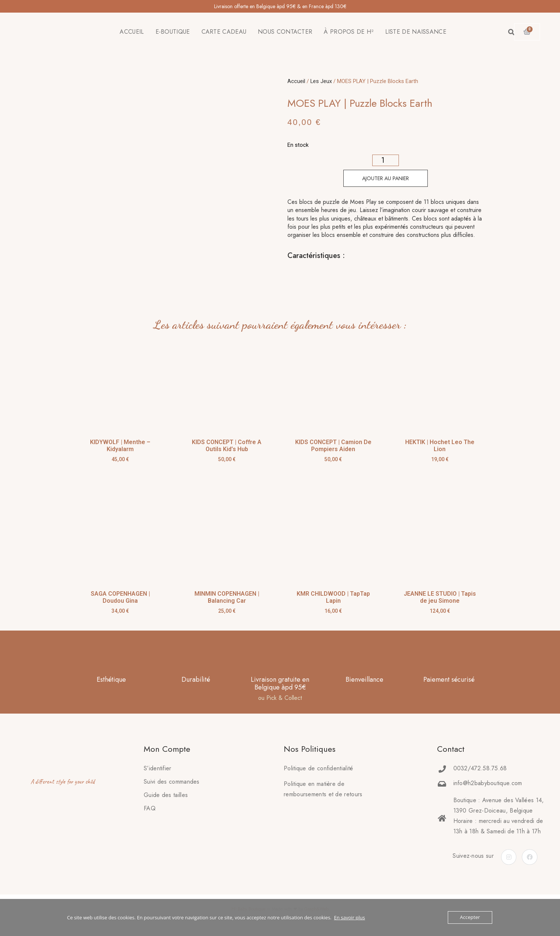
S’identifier (158, 768)
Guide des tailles (166, 795)
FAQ (150, 808)
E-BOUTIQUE (173, 32)
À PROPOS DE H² (349, 32)
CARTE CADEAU (224, 32)
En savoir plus (350, 917)
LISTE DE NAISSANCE (416, 32)
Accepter (470, 917)
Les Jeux (321, 81)
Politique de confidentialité (318, 768)
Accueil (296, 81)
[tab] (288, 274)
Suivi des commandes (172, 782)
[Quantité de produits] (386, 160)
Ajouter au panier (386, 178)
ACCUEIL (132, 32)
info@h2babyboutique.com (488, 783)
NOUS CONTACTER (285, 32)
